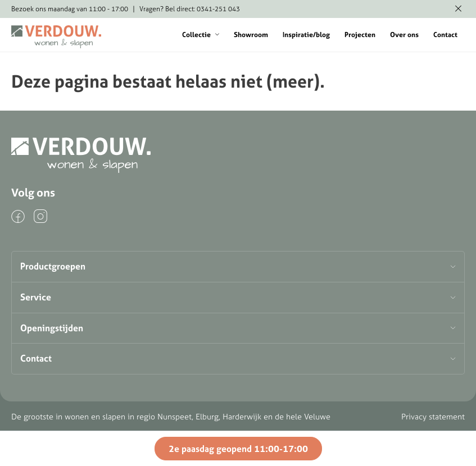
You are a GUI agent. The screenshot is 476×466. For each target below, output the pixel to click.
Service (36, 297)
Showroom (251, 35)
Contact (445, 35)
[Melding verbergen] (458, 9)
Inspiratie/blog (306, 35)
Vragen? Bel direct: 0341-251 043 (190, 9)
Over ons (404, 35)
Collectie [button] (201, 35)
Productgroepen (53, 266)
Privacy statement (433, 417)
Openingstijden (52, 328)
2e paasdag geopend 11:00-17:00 (238, 449)
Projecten (360, 35)
